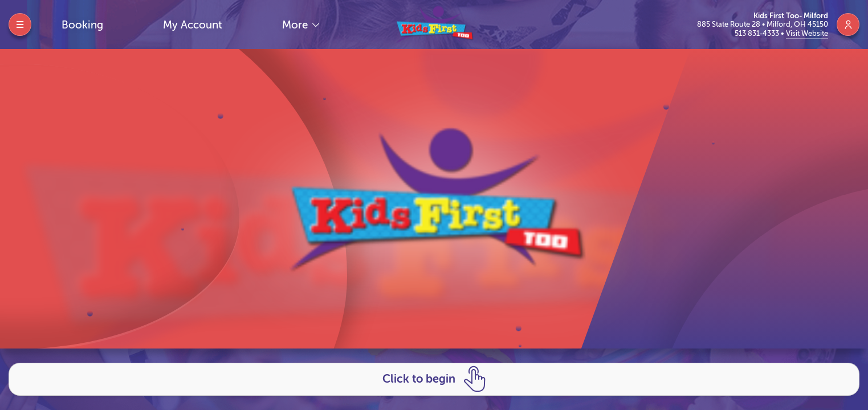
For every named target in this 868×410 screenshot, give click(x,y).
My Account (193, 25)
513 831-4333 (758, 33)
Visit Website (807, 33)
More (296, 25)
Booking (82, 25)
